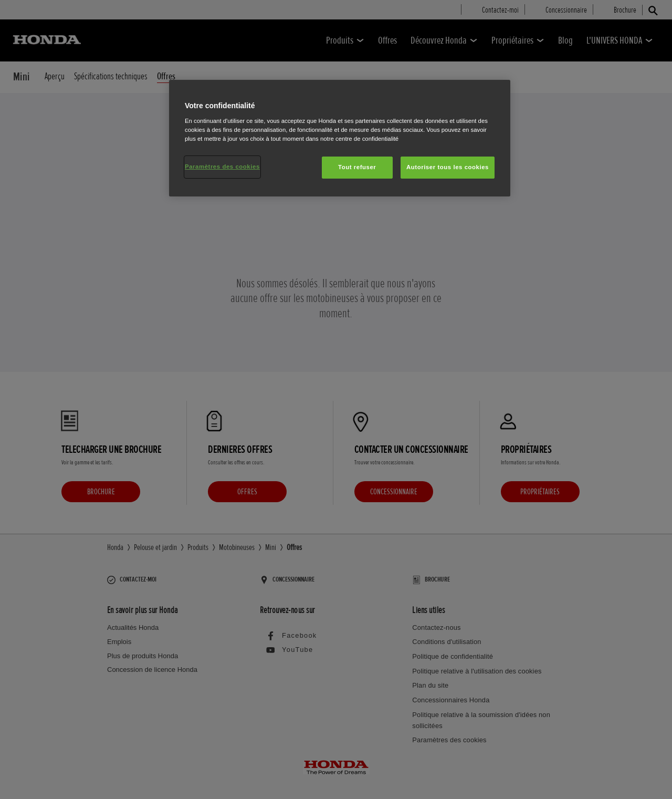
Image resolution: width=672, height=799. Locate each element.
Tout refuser (357, 167)
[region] (340, 138)
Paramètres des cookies (222, 167)
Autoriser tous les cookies (448, 167)
